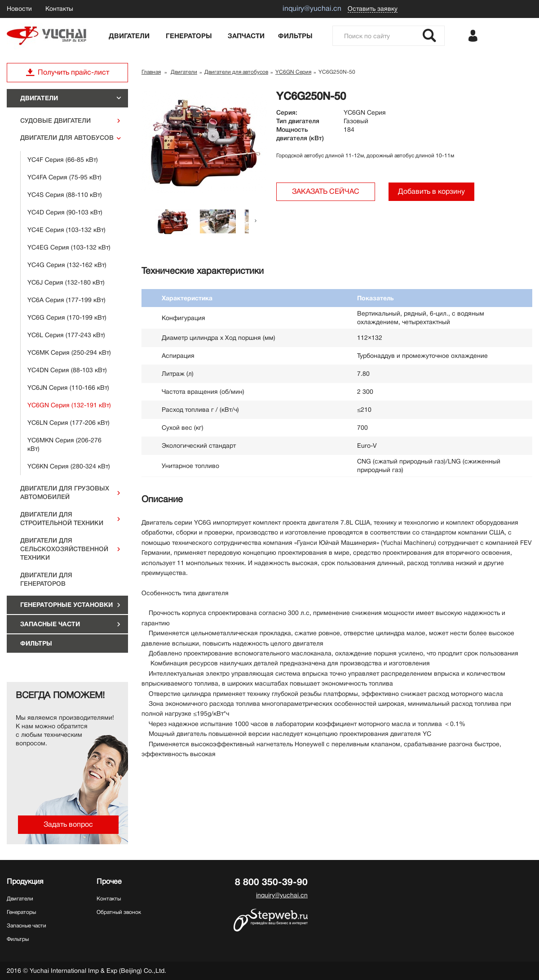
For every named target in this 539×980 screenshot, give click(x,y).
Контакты (59, 9)
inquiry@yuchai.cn (282, 895)
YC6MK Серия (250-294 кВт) (69, 352)
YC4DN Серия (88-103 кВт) (67, 370)
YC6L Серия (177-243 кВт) (66, 335)
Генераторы (189, 36)
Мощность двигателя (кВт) (300, 134)
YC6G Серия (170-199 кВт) (67, 317)
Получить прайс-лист (67, 72)
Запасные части (50, 624)
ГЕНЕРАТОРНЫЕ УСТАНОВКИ (66, 605)
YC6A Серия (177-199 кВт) (66, 300)
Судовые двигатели (55, 120)
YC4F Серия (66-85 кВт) (63, 160)
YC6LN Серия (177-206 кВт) (68, 423)
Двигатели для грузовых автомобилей (65, 492)
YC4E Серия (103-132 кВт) (66, 230)
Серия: (287, 112)
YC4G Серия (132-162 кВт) (67, 265)
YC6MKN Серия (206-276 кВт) (64, 444)
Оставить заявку (373, 9)
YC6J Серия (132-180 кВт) (66, 282)
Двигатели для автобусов (67, 138)
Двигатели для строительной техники (62, 519)
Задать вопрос (68, 824)
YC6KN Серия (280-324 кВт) (69, 466)
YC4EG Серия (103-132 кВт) (69, 247)
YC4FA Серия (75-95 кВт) (64, 177)
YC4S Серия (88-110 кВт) (65, 195)
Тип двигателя (298, 121)
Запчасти (246, 36)
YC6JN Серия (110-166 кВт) (68, 388)
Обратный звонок (119, 912)
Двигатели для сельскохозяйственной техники (64, 549)
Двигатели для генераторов (46, 579)
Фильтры (295, 36)
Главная (151, 72)
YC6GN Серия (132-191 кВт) (69, 405)
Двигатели (129, 36)
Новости (19, 9)
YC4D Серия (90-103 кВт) (65, 212)
